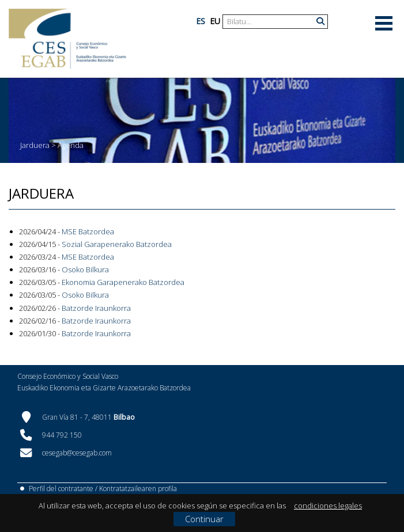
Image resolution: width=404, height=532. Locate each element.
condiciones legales (328, 506)
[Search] (271, 22)
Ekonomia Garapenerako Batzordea (123, 282)
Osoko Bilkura (85, 269)
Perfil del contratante (61, 489)
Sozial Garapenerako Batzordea (117, 244)
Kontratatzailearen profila (138, 489)
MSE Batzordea (88, 231)
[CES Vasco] (67, 39)
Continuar (204, 519)
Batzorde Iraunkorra (96, 308)
